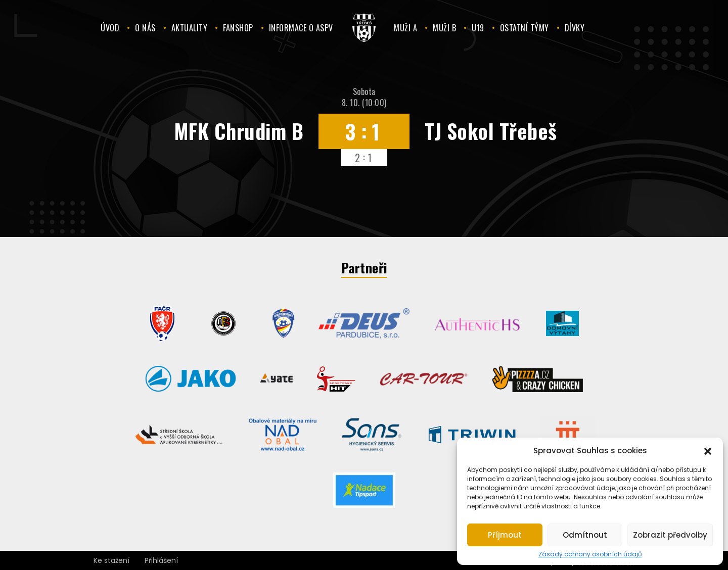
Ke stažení (111, 560)
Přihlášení (161, 560)
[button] (708, 450)
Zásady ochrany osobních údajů (590, 554)
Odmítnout (585, 535)
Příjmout (505, 535)
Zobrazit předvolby (670, 535)
